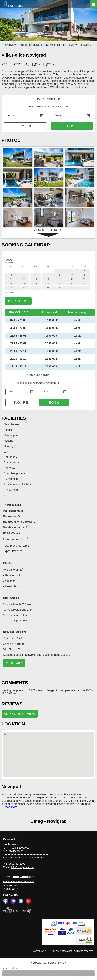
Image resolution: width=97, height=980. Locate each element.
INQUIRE (25, 126)
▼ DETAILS (14, 663)
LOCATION (85, 45)
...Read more (79, 87)
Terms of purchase (13, 885)
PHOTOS (23, 45)
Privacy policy (10, 889)
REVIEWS (73, 45)
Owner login (39, 951)
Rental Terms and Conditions (19, 882)
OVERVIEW (11, 45)
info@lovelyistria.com (23, 867)
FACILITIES (60, 45)
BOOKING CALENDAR (41, 45)
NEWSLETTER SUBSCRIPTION (49, 963)
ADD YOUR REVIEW (20, 714)
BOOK (72, 126)
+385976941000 (16, 864)
